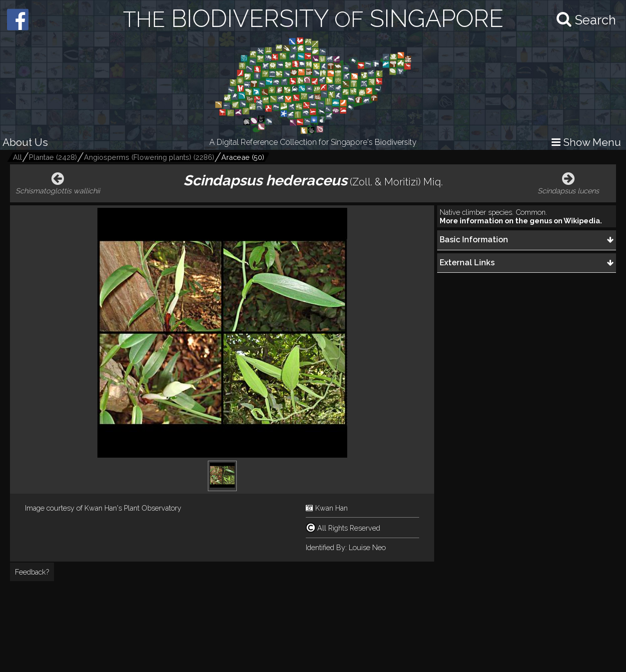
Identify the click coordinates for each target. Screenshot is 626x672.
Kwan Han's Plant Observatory (133, 508)
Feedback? (32, 572)
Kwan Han (331, 508)
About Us (25, 142)
